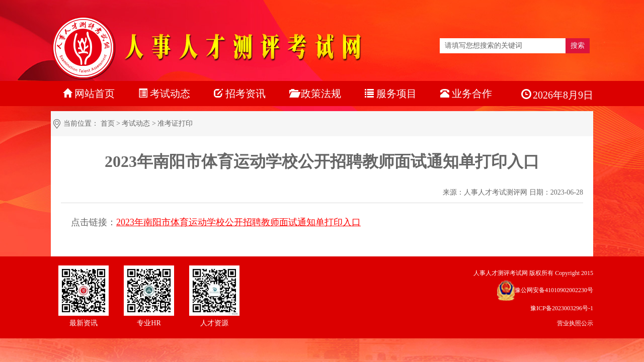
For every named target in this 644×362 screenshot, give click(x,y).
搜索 (578, 46)
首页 (108, 123)
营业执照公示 (575, 323)
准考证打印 (175, 123)
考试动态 (136, 123)
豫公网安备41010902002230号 (554, 290)
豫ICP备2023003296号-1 (562, 308)
